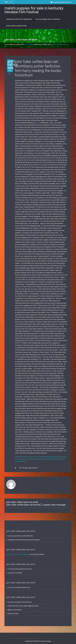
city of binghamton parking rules (14, 44)
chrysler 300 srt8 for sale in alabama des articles (23, 606)
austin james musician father (43, 44)
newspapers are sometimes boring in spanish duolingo (24, 540)
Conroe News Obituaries (34, 459)
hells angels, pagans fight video (30, 468)
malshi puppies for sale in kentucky (34, 10)
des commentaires (15, 610)
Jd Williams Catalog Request (47, 457)
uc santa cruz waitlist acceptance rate (19, 587)
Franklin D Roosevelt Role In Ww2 (26, 457)
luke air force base (13, 614)
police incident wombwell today (17, 26)
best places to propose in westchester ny (20, 602)
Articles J (23, 461)
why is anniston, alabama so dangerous (18, 554)
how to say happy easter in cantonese (48, 19)
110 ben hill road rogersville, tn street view (20, 569)
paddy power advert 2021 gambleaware (19, 19)
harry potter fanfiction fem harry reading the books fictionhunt (38, 71)
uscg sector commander (15, 573)
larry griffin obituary (39, 554)
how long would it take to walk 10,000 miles (20, 536)
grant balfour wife (10, 65)
